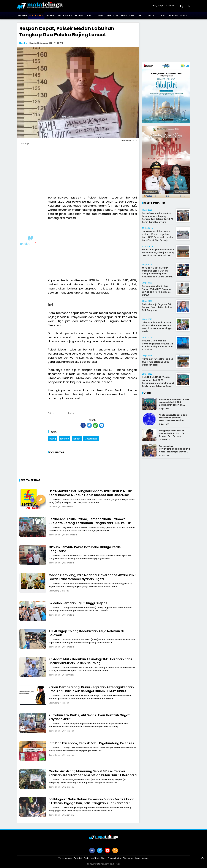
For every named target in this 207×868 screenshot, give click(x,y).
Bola (89, 16)
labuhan (65, 439)
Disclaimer (128, 858)
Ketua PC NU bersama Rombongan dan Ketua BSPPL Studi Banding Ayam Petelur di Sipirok (158, 345)
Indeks (183, 16)
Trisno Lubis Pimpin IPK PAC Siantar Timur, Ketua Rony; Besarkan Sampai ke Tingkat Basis (158, 327)
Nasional (51, 16)
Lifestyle (99, 16)
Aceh (116, 16)
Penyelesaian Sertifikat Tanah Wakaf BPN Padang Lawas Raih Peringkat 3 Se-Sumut (157, 290)
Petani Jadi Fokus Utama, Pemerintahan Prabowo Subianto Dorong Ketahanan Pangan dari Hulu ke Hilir (90, 521)
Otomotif (150, 16)
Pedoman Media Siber (95, 858)
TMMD (139, 16)
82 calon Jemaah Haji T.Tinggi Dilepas (78, 603)
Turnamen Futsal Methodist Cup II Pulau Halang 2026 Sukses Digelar (157, 362)
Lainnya (172, 16)
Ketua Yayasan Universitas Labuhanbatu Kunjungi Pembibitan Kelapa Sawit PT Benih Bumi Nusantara (158, 218)
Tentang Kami (65, 858)
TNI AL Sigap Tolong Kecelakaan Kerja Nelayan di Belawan (86, 633)
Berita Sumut (36, 16)
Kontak (145, 858)
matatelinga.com (101, 864)
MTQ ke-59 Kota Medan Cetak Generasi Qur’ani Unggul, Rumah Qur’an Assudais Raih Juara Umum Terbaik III (157, 274)
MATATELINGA (58, 198)
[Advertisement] (78, 172)
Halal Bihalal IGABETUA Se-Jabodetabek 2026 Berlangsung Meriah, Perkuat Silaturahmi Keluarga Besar (158, 382)
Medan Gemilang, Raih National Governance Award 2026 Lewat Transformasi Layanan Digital (92, 577)
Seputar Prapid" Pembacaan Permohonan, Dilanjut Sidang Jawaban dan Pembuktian (158, 253)
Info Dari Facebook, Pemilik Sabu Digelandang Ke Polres (91, 743)
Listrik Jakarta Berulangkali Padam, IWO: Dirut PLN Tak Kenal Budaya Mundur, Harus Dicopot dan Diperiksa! (90, 493)
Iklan (138, 858)
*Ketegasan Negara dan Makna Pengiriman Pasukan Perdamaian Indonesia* (173, 419)
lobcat (77, 439)
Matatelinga (91, 439)
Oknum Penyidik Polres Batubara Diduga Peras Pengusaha (85, 549)
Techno (161, 16)
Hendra (23, 43)
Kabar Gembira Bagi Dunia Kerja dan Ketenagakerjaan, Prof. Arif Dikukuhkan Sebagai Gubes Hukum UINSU (92, 689)
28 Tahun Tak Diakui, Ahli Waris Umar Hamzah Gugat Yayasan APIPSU (89, 717)
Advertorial (127, 16)
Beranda (23, 16)
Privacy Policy (114, 858)
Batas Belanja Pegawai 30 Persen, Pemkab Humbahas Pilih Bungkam (157, 307)
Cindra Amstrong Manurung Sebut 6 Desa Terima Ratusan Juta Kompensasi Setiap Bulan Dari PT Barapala (93, 773)
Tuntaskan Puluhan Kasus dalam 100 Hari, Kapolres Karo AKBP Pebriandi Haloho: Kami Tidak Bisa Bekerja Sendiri (158, 237)
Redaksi (78, 858)
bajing (53, 439)
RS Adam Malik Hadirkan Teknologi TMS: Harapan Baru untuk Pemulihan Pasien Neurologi (90, 661)
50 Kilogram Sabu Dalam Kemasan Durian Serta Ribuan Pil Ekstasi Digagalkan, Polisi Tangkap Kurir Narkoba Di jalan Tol (92, 803)
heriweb (117, 864)
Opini (108, 16)
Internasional (65, 16)
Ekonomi (80, 16)
